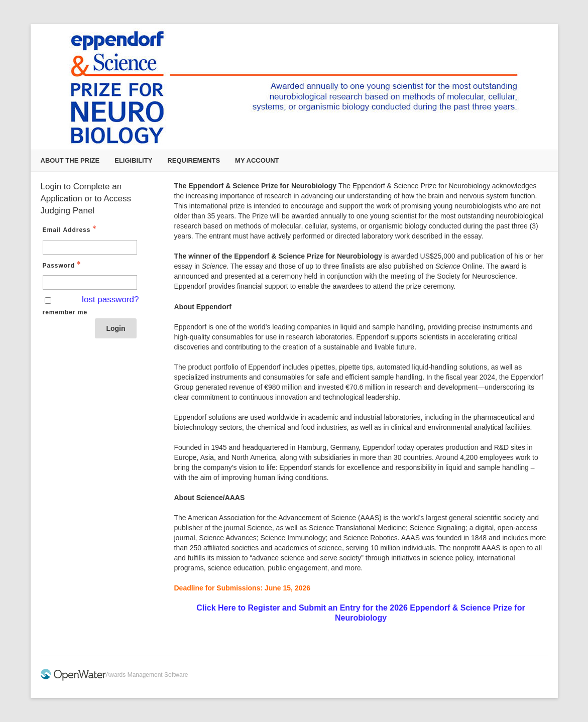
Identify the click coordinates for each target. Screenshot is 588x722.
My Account (257, 160)
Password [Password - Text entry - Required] (63, 265)
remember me (65, 312)
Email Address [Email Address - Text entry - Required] (71, 229)
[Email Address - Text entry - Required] (90, 247)
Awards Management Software (147, 675)
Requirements (194, 160)
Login (115, 328)
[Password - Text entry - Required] (90, 282)
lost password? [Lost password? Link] (110, 299)
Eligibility (133, 160)
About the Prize (70, 160)
